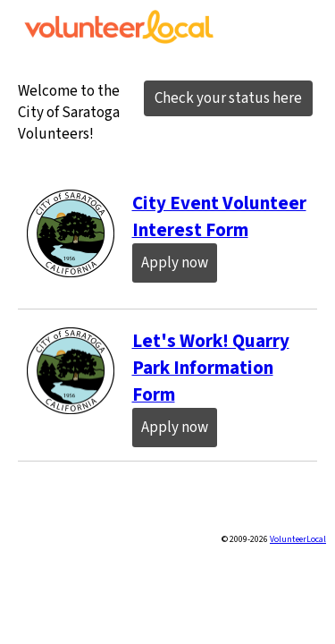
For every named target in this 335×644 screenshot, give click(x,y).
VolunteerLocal (298, 539)
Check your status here (228, 98)
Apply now (175, 263)
